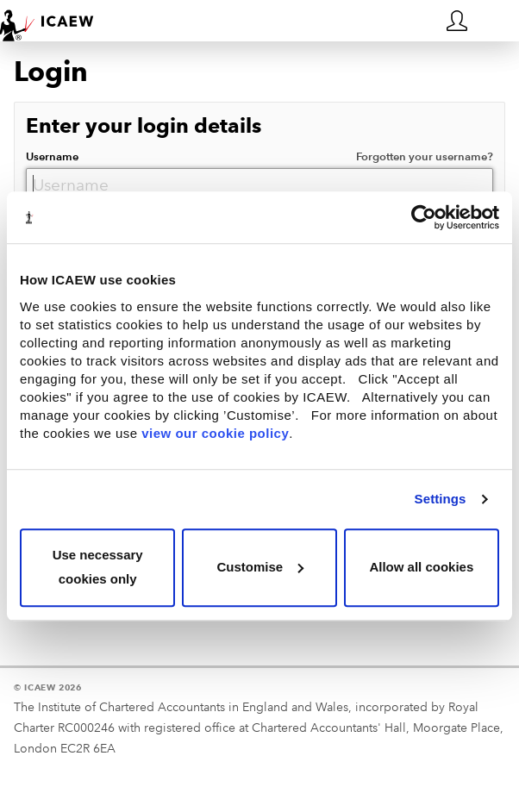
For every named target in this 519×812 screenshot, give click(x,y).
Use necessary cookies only (98, 567)
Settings (441, 499)
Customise (260, 567)
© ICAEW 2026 (48, 687)
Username (259, 157)
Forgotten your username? (425, 157)
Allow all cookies (421, 567)
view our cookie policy (215, 433)
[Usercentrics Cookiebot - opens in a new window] (424, 217)
